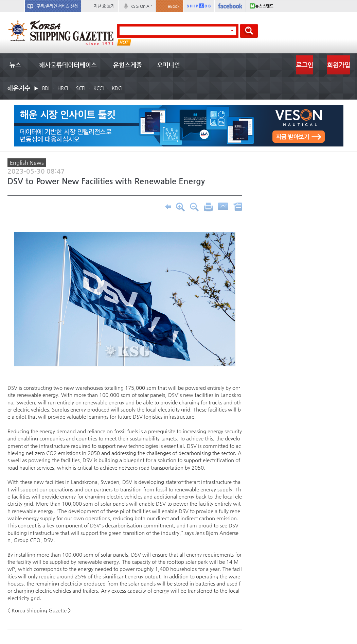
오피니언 (168, 65)
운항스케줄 (128, 65)
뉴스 (15, 65)
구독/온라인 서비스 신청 (57, 6)
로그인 (305, 65)
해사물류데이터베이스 (68, 65)
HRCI (63, 88)
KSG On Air (141, 6)
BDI (46, 88)
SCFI (81, 88)
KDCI (117, 88)
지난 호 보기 (104, 6)
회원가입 (339, 65)
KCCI (99, 88)
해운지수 (19, 88)
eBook (174, 6)
